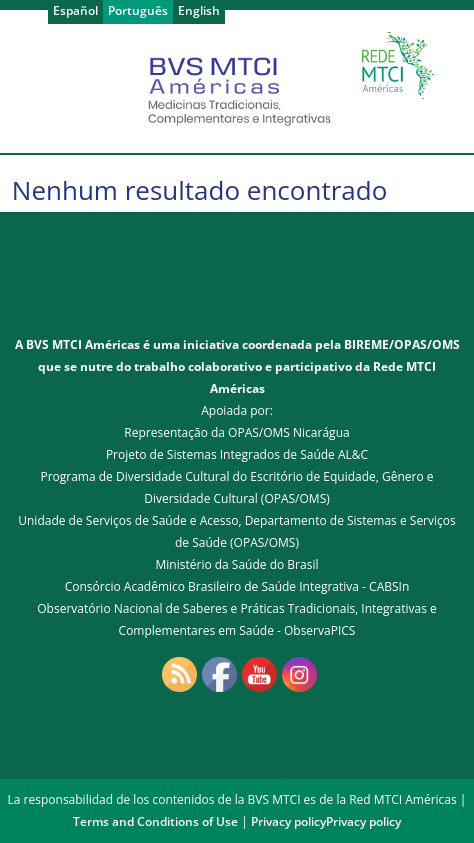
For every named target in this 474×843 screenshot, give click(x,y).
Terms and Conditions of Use (155, 821)
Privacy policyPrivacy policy (326, 821)
